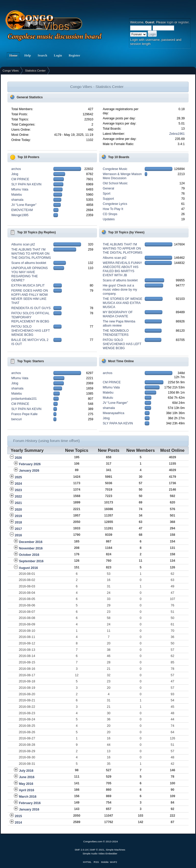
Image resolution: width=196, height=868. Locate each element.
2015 (18, 816)
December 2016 (31, 542)
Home (13, 55)
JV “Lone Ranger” (24, 205)
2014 (18, 823)
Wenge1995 (20, 215)
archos (16, 169)
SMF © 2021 (97, 850)
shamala (17, 200)
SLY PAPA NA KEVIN (26, 184)
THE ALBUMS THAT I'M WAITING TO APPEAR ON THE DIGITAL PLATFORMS (31, 254)
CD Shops (110, 214)
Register (75, 55)
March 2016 (28, 797)
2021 (18, 503)
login (170, 22)
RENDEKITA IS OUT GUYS (31, 308)
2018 (18, 522)
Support (109, 199)
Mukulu (108, 398)
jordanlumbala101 (24, 399)
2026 (18, 458)
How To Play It (113, 209)
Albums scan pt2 (23, 244)
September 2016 (31, 561)
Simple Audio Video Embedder (100, 853)
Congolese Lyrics (115, 204)
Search (42, 55)
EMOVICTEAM (22, 210)
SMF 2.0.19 (81, 850)
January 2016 (29, 809)
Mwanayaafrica (114, 413)
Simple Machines (115, 850)
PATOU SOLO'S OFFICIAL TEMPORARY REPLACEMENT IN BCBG (30, 317)
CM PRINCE (20, 179)
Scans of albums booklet (29, 263)
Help (27, 55)
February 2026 (30, 464)
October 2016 (29, 555)
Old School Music (115, 183)
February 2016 (30, 803)
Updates (109, 219)
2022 (18, 497)
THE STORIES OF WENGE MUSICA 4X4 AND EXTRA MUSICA (123, 303)
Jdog (15, 174)
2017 (18, 529)
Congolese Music (115, 169)
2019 (18, 516)
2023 (18, 490)
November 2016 (31, 548)
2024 (18, 484)
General (109, 188)
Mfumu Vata (20, 189)
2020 (18, 510)
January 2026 (29, 471)
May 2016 (26, 784)
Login (58, 55)
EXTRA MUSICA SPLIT (28, 285)
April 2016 (26, 790)
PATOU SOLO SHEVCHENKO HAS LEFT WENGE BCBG (31, 331)
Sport (107, 194)
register (183, 22)
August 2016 (28, 568)
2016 (18, 535)
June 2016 (27, 777)
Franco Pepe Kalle (24, 414)
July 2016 (26, 771)
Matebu (17, 195)
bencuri (17, 419)
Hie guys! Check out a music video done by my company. (120, 290)
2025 (18, 477)
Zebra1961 (177, 134)
